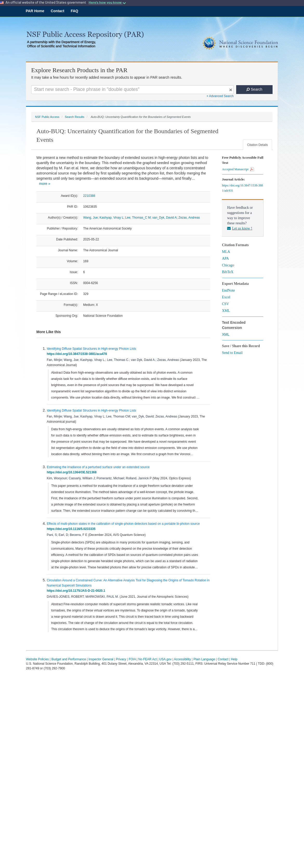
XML (226, 311)
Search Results (74, 117)
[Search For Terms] (132, 90)
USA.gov (165, 659)
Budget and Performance (69, 659)
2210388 (89, 196)
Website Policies (37, 659)
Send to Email (232, 353)
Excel (226, 297)
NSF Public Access (47, 117)
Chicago (228, 265)
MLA (226, 252)
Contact (57, 11)
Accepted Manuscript (238, 169)
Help (234, 659)
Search (254, 89)
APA (225, 258)
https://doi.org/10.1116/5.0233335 (72, 529)
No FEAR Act (147, 659)
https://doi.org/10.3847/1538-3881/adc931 (242, 188)
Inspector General (101, 659)
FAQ (74, 11)
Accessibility (182, 659)
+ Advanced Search (220, 96)
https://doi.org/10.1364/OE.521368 (72, 472)
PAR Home (35, 11)
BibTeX (228, 272)
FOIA (132, 659)
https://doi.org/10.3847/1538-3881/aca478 (78, 354)
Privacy (121, 659)
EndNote (228, 290)
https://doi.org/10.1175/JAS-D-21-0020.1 (77, 591)
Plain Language (204, 659)
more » (45, 184)
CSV (225, 304)
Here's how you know (107, 2)
